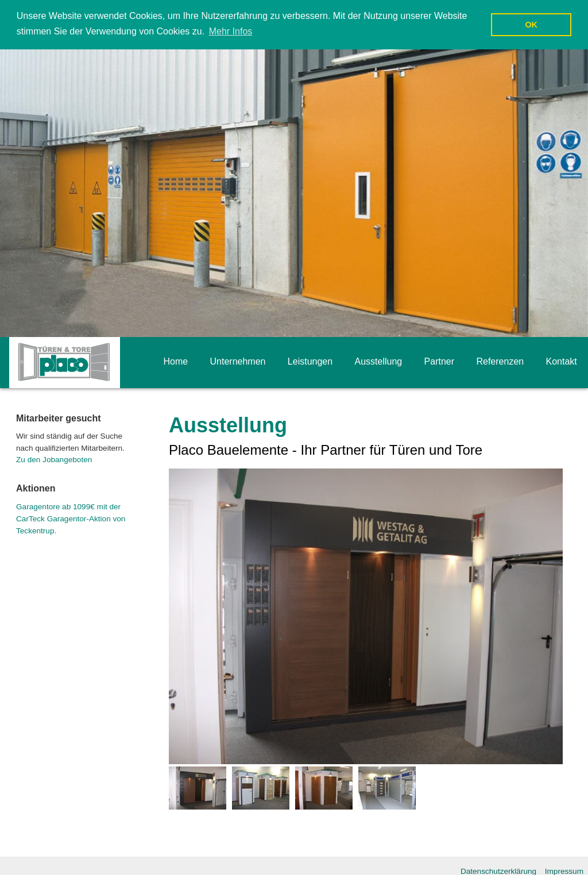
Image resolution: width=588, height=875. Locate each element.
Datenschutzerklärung (498, 871)
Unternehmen (238, 361)
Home (175, 361)
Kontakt (562, 361)
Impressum (564, 871)
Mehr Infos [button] (231, 31)
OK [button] (531, 25)
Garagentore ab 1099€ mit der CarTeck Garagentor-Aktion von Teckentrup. (71, 518)
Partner (439, 361)
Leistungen (310, 361)
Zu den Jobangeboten (54, 459)
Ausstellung (379, 361)
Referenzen (500, 361)
